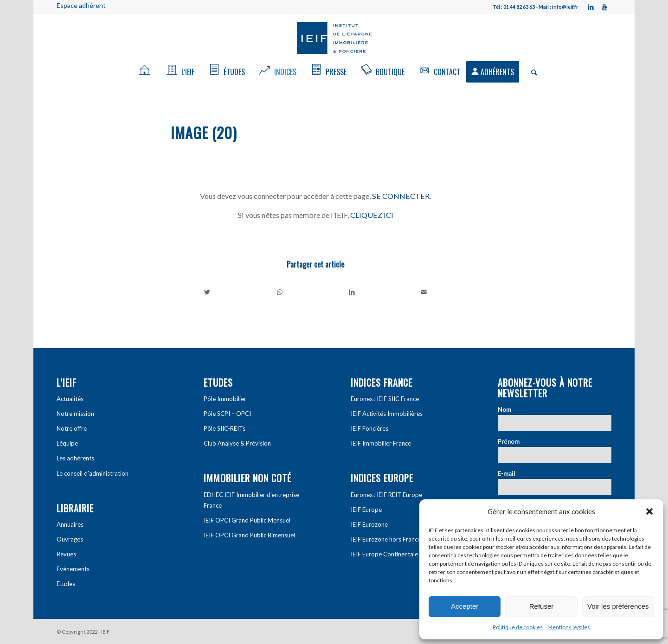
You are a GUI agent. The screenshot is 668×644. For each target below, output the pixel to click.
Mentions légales (569, 627)
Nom (506, 409)
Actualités (70, 399)
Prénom (510, 441)
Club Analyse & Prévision (237, 443)
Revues (66, 554)
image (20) (204, 132)
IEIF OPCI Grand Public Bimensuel (249, 535)
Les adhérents (75, 458)
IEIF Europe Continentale (384, 554)
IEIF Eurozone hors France (386, 539)
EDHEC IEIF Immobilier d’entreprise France (251, 500)
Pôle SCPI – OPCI (227, 414)
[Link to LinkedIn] (591, 7)
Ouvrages (70, 539)
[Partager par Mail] (424, 292)
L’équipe (67, 443)
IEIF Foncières (369, 428)
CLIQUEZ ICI (372, 215)
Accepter (465, 606)
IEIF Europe (366, 510)
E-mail (508, 473)
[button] (649, 511)
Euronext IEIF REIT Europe (386, 495)
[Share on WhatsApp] (280, 292)
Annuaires (70, 524)
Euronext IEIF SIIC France (385, 399)
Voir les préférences (618, 606)
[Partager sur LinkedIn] (352, 292)
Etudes (66, 584)
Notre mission (75, 414)
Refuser (542, 606)
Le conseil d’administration (93, 473)
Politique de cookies (518, 627)
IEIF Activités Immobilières (387, 414)
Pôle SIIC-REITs (225, 428)
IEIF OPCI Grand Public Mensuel (247, 520)
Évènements (73, 569)
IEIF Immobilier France (381, 443)
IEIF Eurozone (369, 524)
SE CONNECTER (401, 196)
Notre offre (72, 428)
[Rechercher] (531, 72)
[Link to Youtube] (604, 7)
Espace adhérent (81, 5)
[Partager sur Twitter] (207, 292)
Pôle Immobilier (225, 399)
